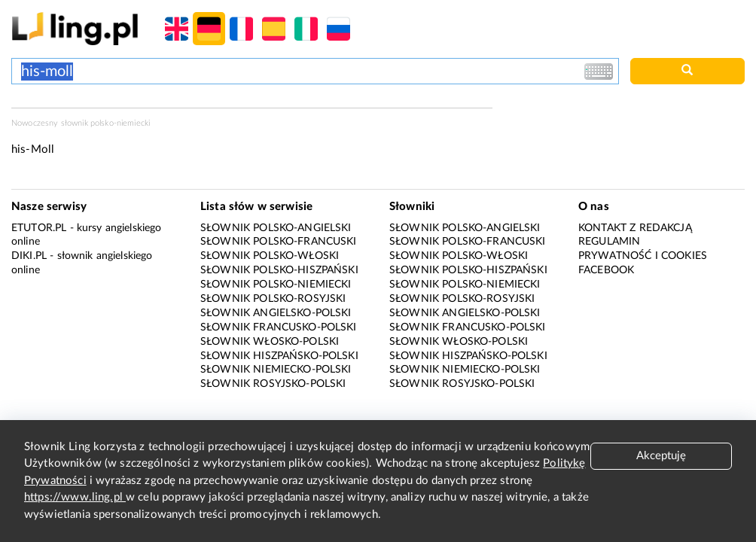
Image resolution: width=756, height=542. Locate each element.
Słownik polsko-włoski (270, 256)
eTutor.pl (39, 228)
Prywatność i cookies (643, 256)
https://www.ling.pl (75, 497)
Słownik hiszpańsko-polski (279, 356)
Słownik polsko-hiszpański (279, 270)
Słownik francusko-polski (279, 327)
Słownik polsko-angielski (276, 228)
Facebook (606, 270)
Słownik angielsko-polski (276, 313)
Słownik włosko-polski (270, 342)
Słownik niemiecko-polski (276, 370)
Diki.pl (29, 256)
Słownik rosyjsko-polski (273, 384)
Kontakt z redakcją (635, 228)
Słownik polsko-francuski (279, 242)
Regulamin (609, 242)
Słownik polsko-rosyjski (273, 299)
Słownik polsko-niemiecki (276, 285)
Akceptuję (661, 456)
